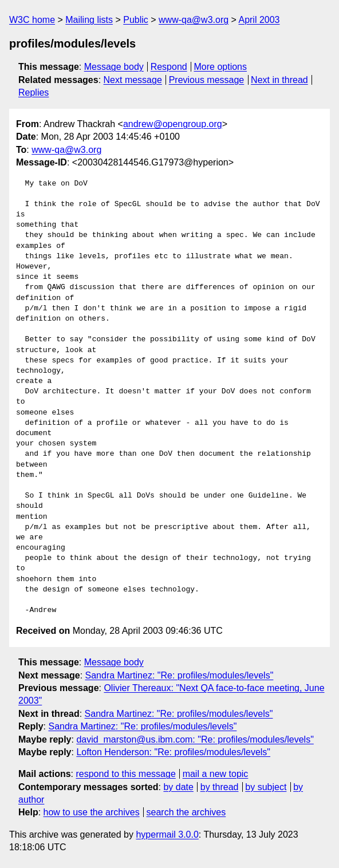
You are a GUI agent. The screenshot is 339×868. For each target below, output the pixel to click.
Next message (133, 80)
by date (178, 787)
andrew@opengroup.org (173, 124)
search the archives (186, 812)
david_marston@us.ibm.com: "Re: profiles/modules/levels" (195, 739)
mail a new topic (216, 774)
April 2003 (259, 20)
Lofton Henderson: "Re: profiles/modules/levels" (173, 752)
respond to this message (125, 774)
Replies (33, 92)
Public (136, 20)
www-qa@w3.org (194, 20)
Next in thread (279, 80)
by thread (220, 787)
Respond (169, 67)
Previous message (207, 80)
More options (221, 67)
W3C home (32, 20)
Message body (114, 67)
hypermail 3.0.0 (167, 835)
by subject (266, 787)
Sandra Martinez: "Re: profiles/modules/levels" (180, 675)
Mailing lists (89, 20)
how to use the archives (92, 812)
